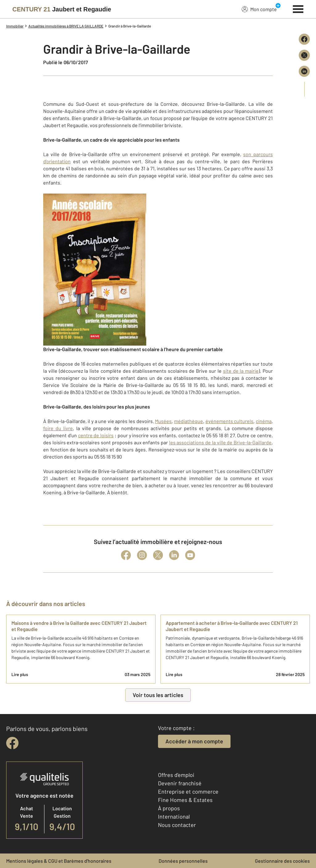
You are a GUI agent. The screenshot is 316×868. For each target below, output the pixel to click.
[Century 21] (62, 9)
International (174, 816)
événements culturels (230, 421)
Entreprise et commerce (188, 791)
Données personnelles (183, 861)
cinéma (264, 421)
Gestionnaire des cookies (282, 861)
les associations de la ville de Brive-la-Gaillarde (220, 442)
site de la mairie (241, 371)
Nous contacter (177, 825)
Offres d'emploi (176, 775)
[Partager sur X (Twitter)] (304, 55)
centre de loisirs (96, 435)
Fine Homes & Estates (185, 800)
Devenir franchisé (180, 783)
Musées (163, 421)
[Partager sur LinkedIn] (304, 71)
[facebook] (12, 743)
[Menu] (298, 8)
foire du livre (58, 428)
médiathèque (189, 421)
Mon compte (259, 9)
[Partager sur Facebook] (304, 39)
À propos (169, 808)
